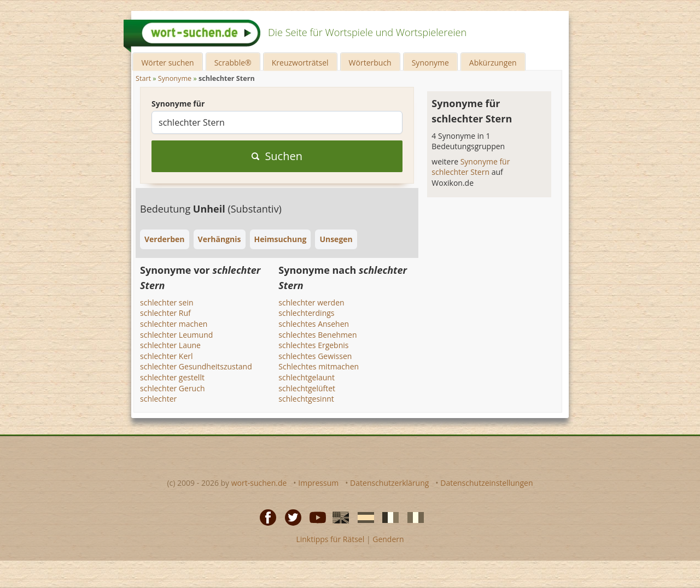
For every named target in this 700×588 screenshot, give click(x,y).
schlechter (158, 399)
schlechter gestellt (172, 377)
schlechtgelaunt (307, 377)
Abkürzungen (493, 63)
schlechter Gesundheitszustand (196, 366)
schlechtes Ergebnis (313, 345)
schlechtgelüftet (307, 388)
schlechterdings (306, 313)
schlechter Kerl (167, 356)
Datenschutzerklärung (389, 483)
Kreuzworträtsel (300, 63)
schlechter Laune (170, 345)
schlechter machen (174, 324)
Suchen (277, 156)
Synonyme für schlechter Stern (471, 167)
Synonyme (430, 63)
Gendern (388, 539)
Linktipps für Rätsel (330, 539)
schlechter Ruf (165, 313)
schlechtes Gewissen (315, 356)
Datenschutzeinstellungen (486, 483)
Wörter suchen (167, 63)
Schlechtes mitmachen (319, 366)
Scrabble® (233, 63)
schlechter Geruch (173, 388)
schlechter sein (167, 302)
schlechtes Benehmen (317, 335)
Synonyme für (178, 104)
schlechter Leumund (176, 335)
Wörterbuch (370, 63)
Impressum (318, 483)
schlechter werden (311, 302)
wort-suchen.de (259, 483)
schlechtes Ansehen (314, 324)
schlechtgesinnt (306, 399)
